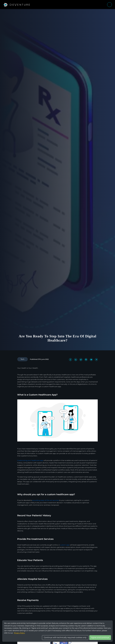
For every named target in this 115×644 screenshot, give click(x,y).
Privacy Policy (19, 633)
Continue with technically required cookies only (65, 638)
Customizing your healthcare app (30, 460)
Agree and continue (100, 638)
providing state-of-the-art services (46, 500)
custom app (65, 545)
